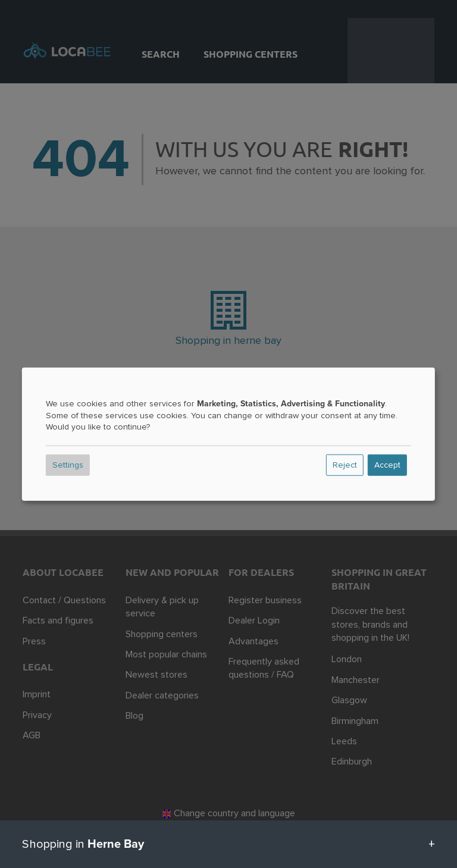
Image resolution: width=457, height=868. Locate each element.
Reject (345, 465)
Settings (68, 465)
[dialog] (228, 434)
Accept (387, 465)
